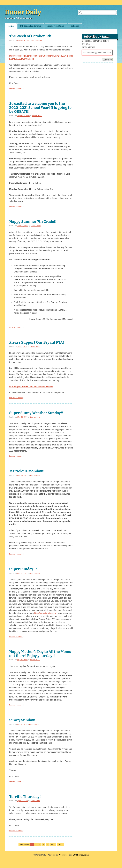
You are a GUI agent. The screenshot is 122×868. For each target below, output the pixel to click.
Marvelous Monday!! (27, 471)
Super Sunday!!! (23, 569)
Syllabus (75, 26)
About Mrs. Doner (56, 26)
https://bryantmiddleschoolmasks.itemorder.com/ (31, 386)
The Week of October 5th (30, 36)
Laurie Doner (37, 40)
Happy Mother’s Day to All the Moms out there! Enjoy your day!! (40, 654)
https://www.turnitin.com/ (45, 613)
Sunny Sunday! (22, 720)
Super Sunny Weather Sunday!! (36, 413)
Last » (60, 844)
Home (11, 26)
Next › (53, 844)
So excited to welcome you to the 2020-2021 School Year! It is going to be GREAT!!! (40, 108)
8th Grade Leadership (31, 26)
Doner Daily (23, 12)
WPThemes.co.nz (81, 855)
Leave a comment (16, 88)
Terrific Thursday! (25, 797)
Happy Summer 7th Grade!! (33, 222)
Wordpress (64, 855)
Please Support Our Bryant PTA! (37, 342)
